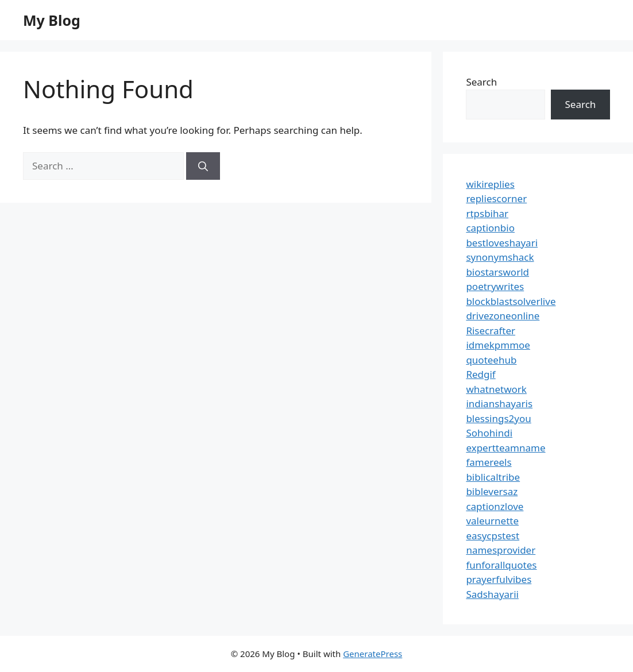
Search (481, 82)
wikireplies (490, 184)
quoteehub (491, 360)
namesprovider (501, 550)
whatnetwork (496, 389)
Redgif (480, 374)
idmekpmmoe (498, 345)
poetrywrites (495, 286)
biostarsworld (497, 272)
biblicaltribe (493, 477)
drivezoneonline (503, 316)
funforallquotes (501, 565)
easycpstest (493, 536)
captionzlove (495, 506)
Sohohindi (489, 433)
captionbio (490, 228)
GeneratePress (373, 654)
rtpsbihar (487, 213)
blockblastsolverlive (511, 301)
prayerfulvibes (499, 579)
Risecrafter (491, 331)
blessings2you (498, 418)
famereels (489, 462)
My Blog (52, 20)
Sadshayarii (492, 594)
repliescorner (496, 198)
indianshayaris (499, 403)
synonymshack (500, 257)
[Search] (203, 166)
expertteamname (505, 448)
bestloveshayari (502, 243)
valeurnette (492, 521)
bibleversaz (492, 491)
